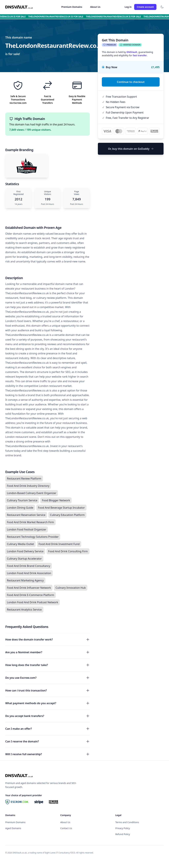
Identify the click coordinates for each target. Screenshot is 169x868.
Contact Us (66, 828)
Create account (145, 7)
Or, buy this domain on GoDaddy (131, 149)
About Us (95, 7)
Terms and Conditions (127, 822)
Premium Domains (72, 7)
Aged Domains (13, 828)
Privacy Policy (123, 828)
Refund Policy (123, 834)
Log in (128, 7)
